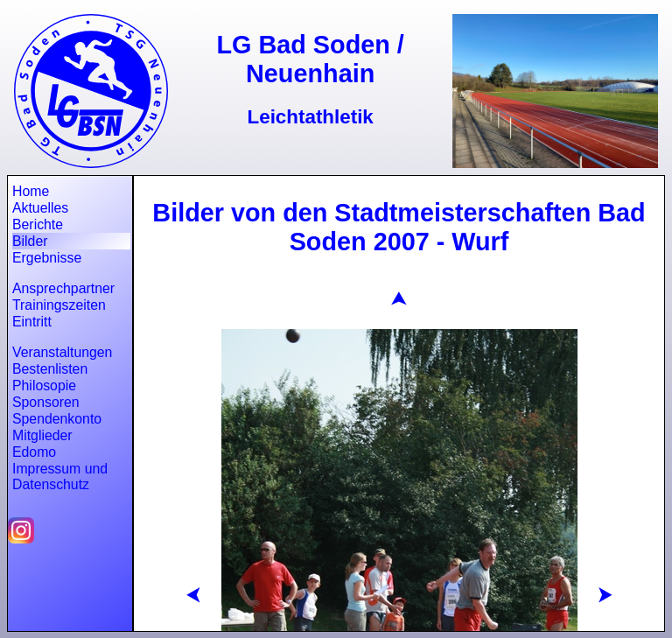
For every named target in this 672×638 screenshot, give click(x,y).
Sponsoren (46, 402)
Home (31, 191)
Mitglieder (42, 435)
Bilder (30, 241)
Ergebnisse (47, 258)
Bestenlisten (50, 369)
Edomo (34, 452)
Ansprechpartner (63, 288)
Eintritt (32, 322)
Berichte (38, 224)
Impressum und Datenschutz (60, 477)
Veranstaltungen (62, 352)
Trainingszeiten (59, 305)
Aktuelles (40, 208)
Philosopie (44, 386)
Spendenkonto (57, 419)
